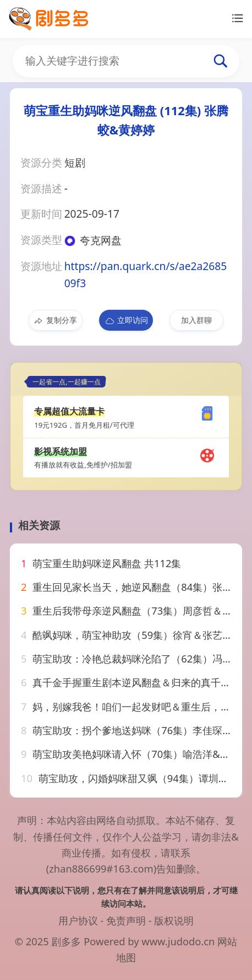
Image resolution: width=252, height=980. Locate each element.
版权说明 (174, 920)
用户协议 (78, 920)
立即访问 (126, 320)
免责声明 (126, 920)
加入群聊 (196, 320)
